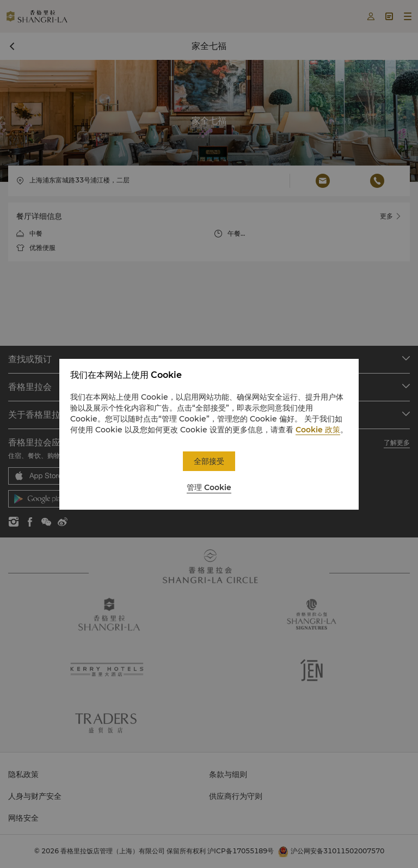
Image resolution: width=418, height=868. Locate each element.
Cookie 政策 (318, 430)
